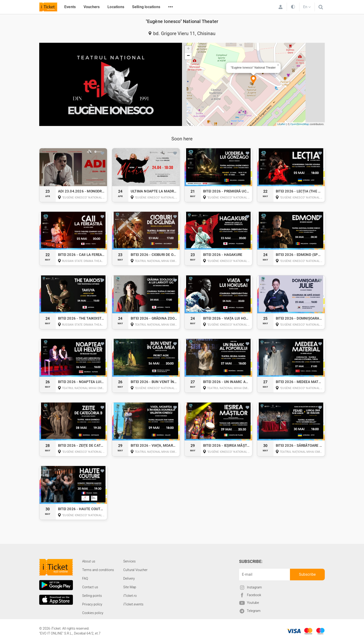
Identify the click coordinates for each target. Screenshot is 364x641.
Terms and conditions (98, 570)
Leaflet (281, 124)
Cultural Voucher (135, 570)
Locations (116, 7)
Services (129, 561)
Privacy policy (92, 604)
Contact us (90, 587)
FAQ (85, 578)
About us (89, 561)
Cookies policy (93, 613)
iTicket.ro (130, 596)
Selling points (92, 596)
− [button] (188, 56)
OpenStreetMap (300, 124)
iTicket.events (133, 604)
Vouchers (92, 7)
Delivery (129, 578)
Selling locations (146, 7)
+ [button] (188, 49)
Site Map (130, 587)
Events (70, 7)
